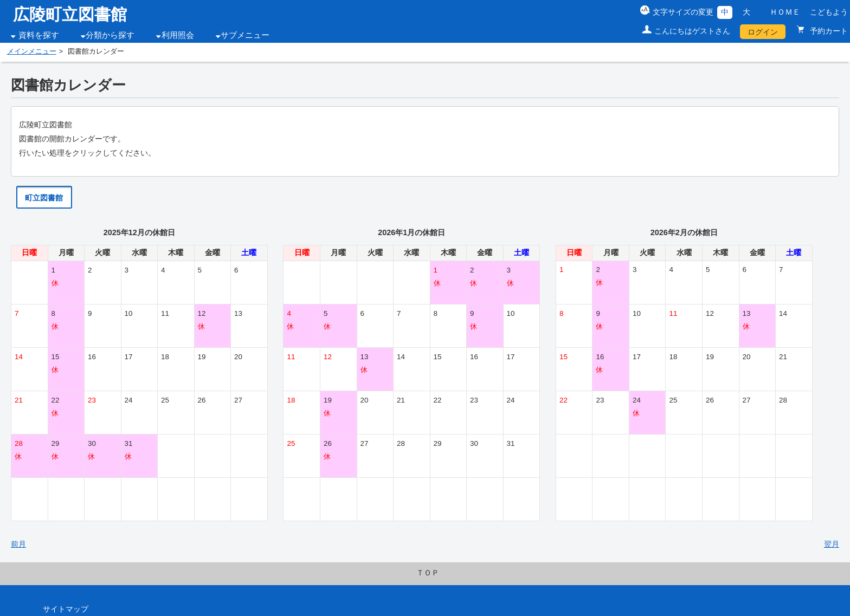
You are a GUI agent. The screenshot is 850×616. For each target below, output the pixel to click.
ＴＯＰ (428, 573)
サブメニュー (245, 35)
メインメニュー (32, 51)
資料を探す (39, 35)
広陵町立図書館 (70, 14)
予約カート (828, 31)
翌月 (832, 544)
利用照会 (178, 35)
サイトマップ (66, 609)
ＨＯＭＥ (785, 12)
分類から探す (110, 35)
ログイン (763, 32)
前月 (18, 544)
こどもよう (829, 12)
